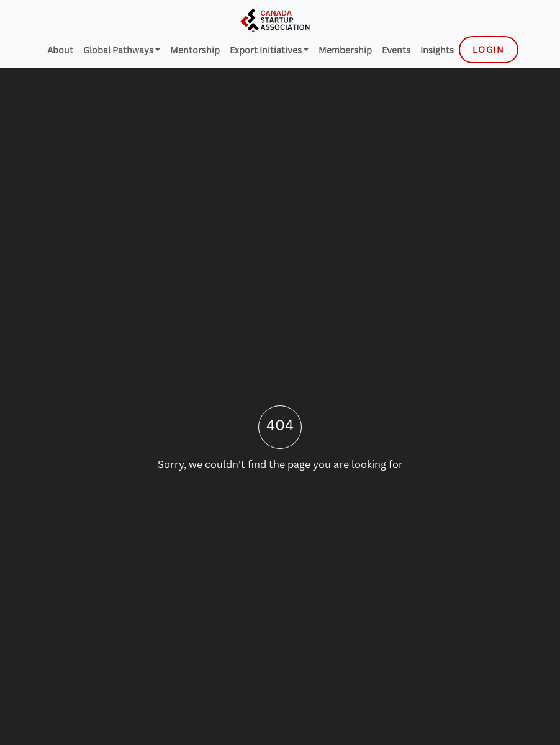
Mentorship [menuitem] (195, 50)
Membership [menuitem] (345, 50)
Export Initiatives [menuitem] (267, 50)
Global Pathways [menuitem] (119, 50)
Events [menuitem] (396, 50)
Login (489, 49)
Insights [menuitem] (437, 50)
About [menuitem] (60, 50)
